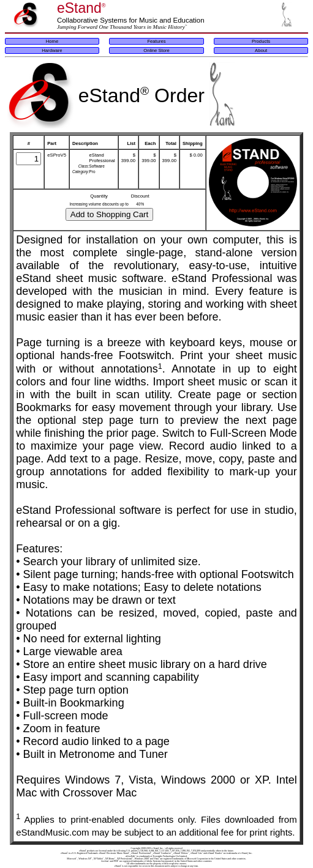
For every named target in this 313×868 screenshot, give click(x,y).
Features (156, 41)
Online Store (156, 50)
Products (261, 41)
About (261, 50)
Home (52, 41)
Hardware (52, 50)
